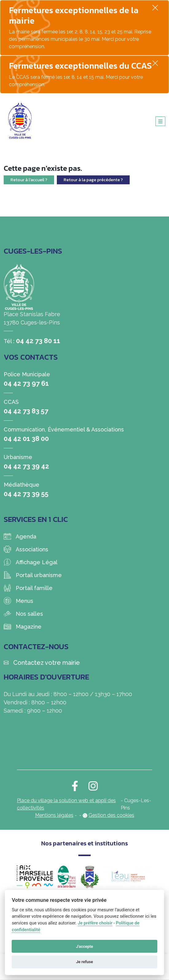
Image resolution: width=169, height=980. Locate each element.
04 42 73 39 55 (26, 494)
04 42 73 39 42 (26, 466)
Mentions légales (54, 815)
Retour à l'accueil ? (29, 180)
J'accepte (84, 946)
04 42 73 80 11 (38, 341)
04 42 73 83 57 (26, 411)
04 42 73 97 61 (26, 383)
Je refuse (84, 962)
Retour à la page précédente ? (93, 180)
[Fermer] (155, 8)
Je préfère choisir (95, 923)
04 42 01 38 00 (26, 438)
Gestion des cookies (111, 815)
